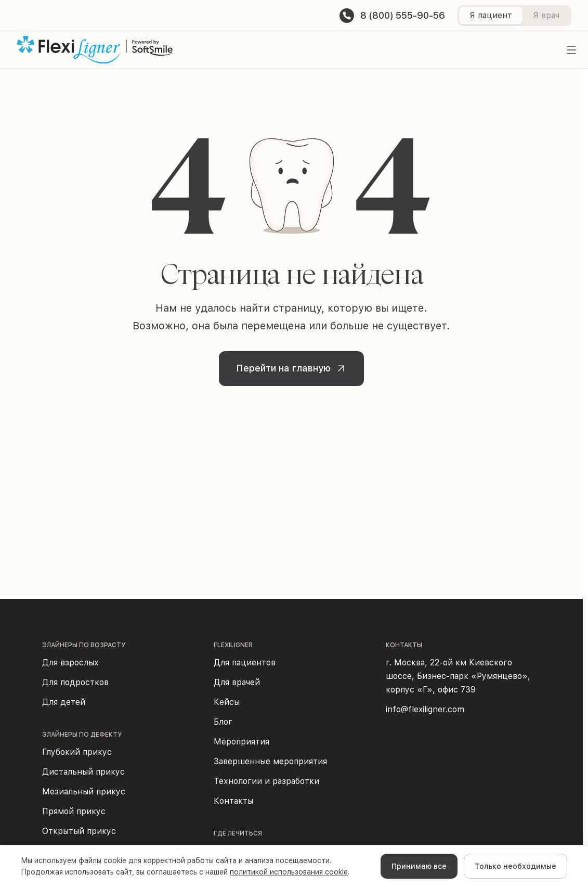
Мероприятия (241, 742)
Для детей (64, 702)
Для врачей (237, 682)
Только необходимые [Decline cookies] (515, 866)
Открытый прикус (79, 831)
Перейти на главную (294, 369)
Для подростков (75, 682)
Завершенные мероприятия (270, 761)
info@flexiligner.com (425, 709)
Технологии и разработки (266, 781)
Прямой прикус (74, 811)
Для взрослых (70, 663)
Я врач (546, 15)
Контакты (233, 801)
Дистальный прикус (83, 772)
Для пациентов (245, 663)
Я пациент (491, 15)
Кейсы (227, 702)
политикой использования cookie (289, 872)
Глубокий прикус (77, 752)
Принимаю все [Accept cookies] (419, 866)
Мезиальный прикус (84, 792)
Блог (223, 722)
